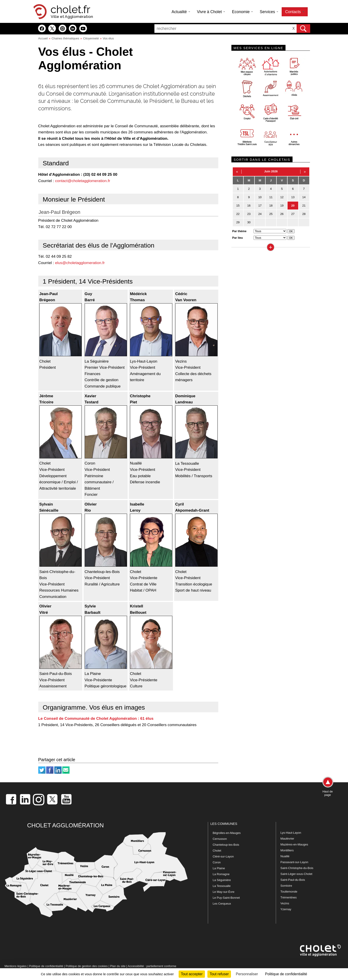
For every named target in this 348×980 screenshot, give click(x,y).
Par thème (239, 231)
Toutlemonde (289, 892)
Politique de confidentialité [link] (286, 974)
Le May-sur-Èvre (223, 892)
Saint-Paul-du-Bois (293, 880)
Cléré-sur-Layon (223, 856)
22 (238, 214)
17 (260, 206)
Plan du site (118, 966)
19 (282, 206)
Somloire (286, 886)
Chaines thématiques (65, 38)
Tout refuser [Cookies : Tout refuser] (219, 974)
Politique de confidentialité (46, 966)
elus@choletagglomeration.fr (80, 263)
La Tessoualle (222, 886)
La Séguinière (222, 880)
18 (271, 206)
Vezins (285, 903)
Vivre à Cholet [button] (211, 12)
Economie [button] (242, 12)
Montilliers (287, 850)
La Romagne (221, 874)
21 (304, 206)
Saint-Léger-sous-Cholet (296, 874)
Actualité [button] (181, 12)
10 (260, 197)
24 (260, 214)
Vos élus (108, 38)
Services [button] (269, 12)
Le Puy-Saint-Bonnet (226, 898)
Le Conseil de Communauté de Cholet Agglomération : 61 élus (96, 718)
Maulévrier (287, 839)
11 (271, 197)
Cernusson (220, 839)
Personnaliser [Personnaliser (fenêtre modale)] (247, 974)
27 (293, 214)
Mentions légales (16, 966)
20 (293, 206)
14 (304, 197)
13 (293, 197)
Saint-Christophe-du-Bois (297, 868)
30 (249, 222)
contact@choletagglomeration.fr (83, 181)
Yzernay (286, 909)
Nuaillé (285, 856)
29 (238, 222)
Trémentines (289, 897)
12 (282, 197)
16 (249, 206)
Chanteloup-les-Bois (226, 845)
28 (304, 214)
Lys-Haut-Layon (291, 833)
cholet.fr (70, 10)
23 (249, 214)
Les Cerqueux (222, 904)
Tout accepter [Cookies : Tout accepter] (192, 974)
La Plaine (219, 868)
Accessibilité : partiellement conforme (152, 966)
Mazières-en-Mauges (294, 844)
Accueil (43, 38)
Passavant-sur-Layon (294, 862)
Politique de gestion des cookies (87, 966)
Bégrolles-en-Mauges (227, 833)
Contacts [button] (295, 12)
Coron (217, 862)
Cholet (217, 851)
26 (282, 214)
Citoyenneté (91, 38)
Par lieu (238, 238)
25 (271, 214)
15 (238, 206)
